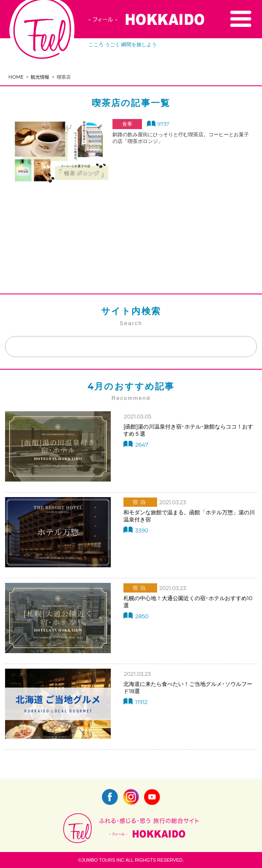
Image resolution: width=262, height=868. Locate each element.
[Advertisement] (131, 222)
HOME (16, 77)
